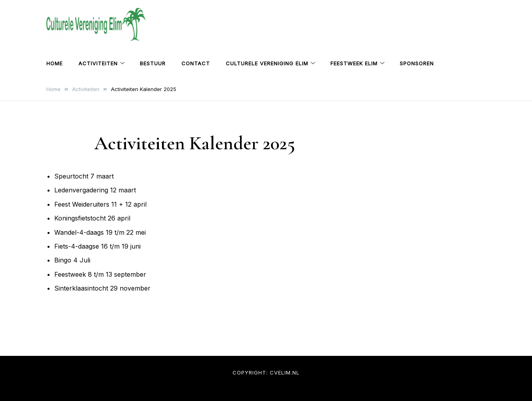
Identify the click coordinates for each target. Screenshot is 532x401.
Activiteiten (98, 63)
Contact (196, 63)
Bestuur (153, 63)
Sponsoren (417, 63)
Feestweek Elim (354, 63)
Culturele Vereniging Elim (267, 63)
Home (54, 63)
